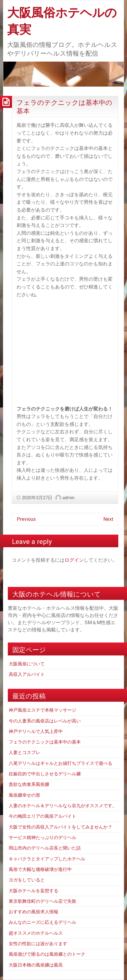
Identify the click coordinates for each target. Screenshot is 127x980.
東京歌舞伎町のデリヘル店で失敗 (42, 901)
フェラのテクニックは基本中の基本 (45, 742)
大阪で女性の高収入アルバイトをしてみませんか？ (60, 827)
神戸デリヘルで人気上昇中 (36, 731)
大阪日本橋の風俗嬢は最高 (36, 965)
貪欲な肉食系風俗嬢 (29, 784)
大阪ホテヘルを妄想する (33, 891)
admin (68, 498)
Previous (26, 519)
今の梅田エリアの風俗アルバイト (42, 816)
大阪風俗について (27, 664)
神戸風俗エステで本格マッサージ (42, 710)
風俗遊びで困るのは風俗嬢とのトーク (47, 954)
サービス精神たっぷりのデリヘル (42, 838)
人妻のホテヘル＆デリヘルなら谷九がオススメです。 (63, 806)
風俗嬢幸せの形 (24, 795)
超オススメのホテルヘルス (36, 933)
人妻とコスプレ (24, 753)
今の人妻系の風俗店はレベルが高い (45, 721)
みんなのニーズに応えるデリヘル (42, 922)
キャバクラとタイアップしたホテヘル (47, 859)
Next (108, 519)
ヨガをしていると (27, 880)
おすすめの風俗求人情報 (33, 912)
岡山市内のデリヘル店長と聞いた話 (45, 848)
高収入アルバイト (27, 674)
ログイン (74, 560)
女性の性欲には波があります (38, 944)
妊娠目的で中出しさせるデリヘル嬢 (45, 774)
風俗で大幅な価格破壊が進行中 (40, 869)
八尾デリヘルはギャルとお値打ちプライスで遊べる (60, 763)
